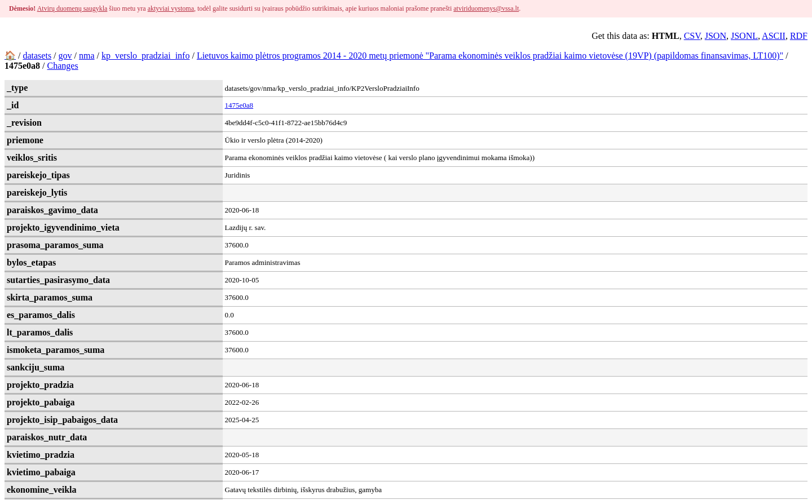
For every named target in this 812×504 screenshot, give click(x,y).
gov (65, 56)
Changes (63, 66)
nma (87, 56)
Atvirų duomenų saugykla (72, 8)
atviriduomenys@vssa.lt (486, 8)
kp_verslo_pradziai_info (145, 56)
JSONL (744, 36)
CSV (692, 36)
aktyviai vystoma (171, 8)
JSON (716, 36)
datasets (37, 56)
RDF (799, 36)
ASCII (774, 36)
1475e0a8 (239, 105)
